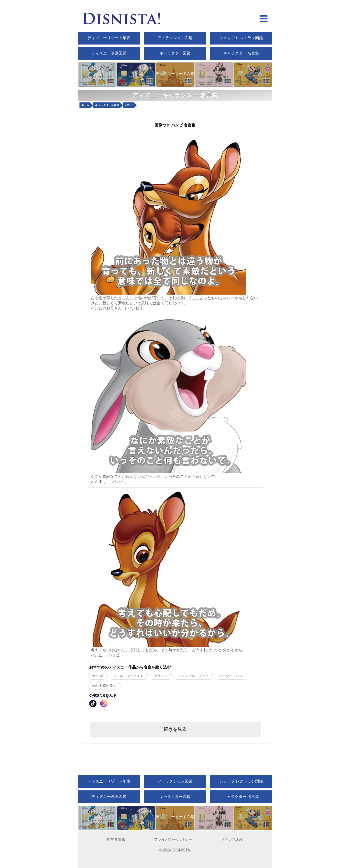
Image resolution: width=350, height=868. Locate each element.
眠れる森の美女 (104, 686)
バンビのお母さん (107, 308)
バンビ (134, 308)
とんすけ (99, 482)
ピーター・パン (231, 676)
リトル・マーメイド (128, 676)
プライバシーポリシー (173, 839)
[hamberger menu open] (264, 19)
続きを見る (175, 729)
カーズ (97, 676)
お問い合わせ (232, 839)
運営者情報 (116, 839)
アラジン (161, 676)
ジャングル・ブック (193, 676)
